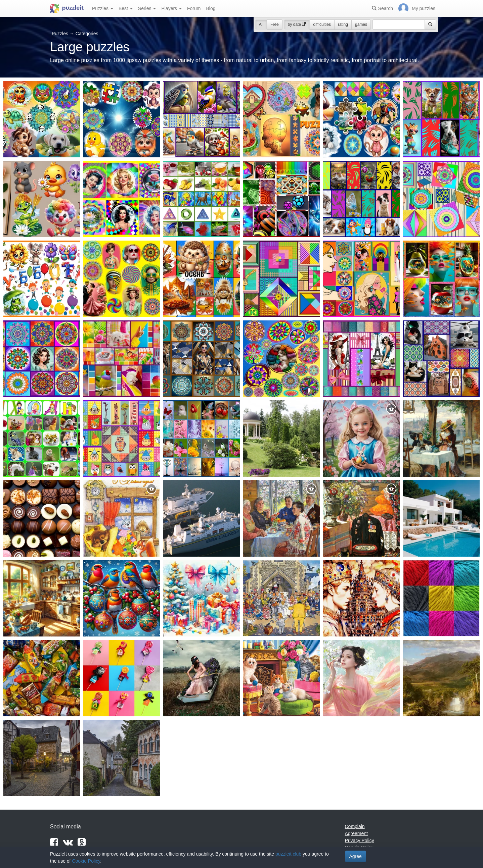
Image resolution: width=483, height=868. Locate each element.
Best (126, 8)
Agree (356, 856)
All (261, 24)
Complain (355, 826)
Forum (194, 8)
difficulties (322, 24)
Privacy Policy (360, 840)
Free (275, 24)
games (361, 24)
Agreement (356, 833)
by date (297, 24)
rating (343, 24)
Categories (87, 34)
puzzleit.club (288, 854)
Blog (211, 8)
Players (171, 8)
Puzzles (103, 8)
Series (147, 8)
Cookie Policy (86, 861)
